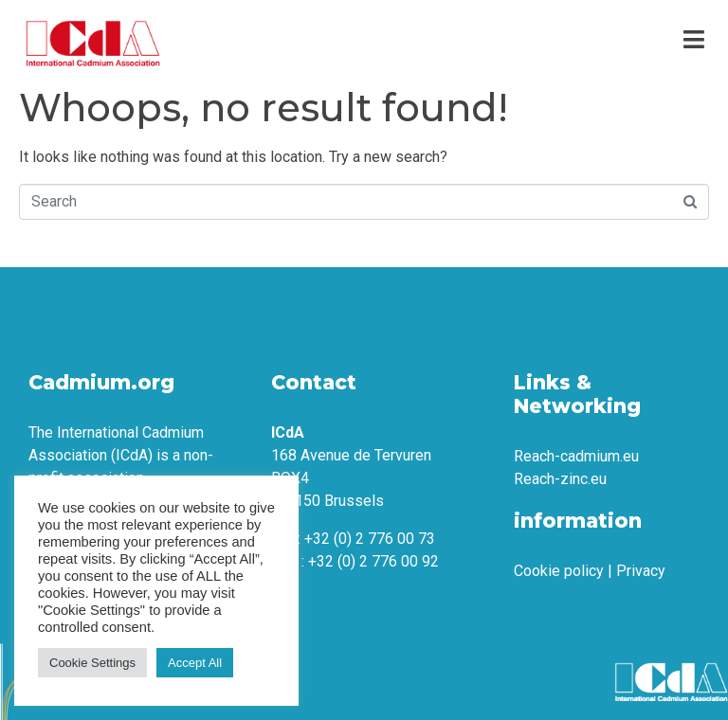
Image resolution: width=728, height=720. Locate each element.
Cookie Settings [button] (92, 663)
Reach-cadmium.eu (576, 456)
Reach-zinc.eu (560, 479)
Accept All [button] (195, 663)
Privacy (641, 571)
